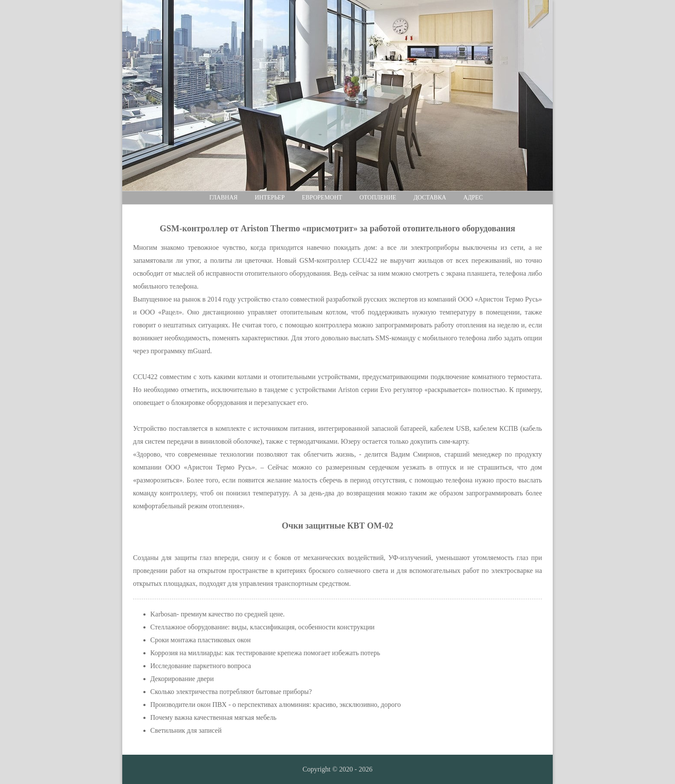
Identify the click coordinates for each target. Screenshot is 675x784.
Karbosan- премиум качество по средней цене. (217, 614)
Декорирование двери (182, 679)
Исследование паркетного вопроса (201, 666)
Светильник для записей (186, 730)
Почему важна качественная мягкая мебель (213, 717)
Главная (223, 198)
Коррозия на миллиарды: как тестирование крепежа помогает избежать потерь (265, 653)
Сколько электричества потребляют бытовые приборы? (231, 692)
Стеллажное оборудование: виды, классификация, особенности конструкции (262, 627)
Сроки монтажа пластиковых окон (200, 640)
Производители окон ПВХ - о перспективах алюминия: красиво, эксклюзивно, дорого (276, 705)
